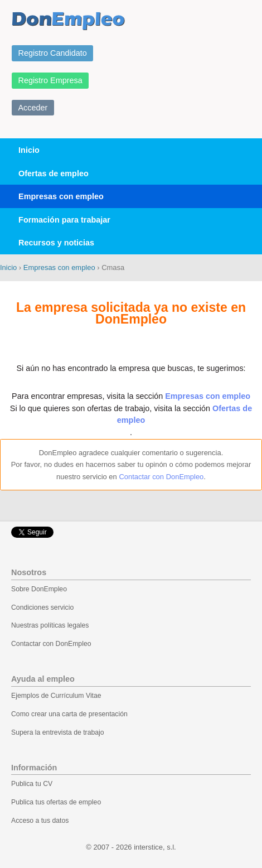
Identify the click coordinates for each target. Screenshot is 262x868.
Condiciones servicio (42, 607)
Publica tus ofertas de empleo (56, 802)
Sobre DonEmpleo (39, 589)
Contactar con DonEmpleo (161, 477)
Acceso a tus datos (40, 821)
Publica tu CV (32, 784)
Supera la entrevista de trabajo (58, 732)
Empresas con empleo (61, 196)
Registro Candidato (53, 53)
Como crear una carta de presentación (69, 714)
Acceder (33, 108)
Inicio (29, 150)
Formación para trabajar (64, 220)
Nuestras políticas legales (50, 625)
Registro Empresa (50, 80)
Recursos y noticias (56, 243)
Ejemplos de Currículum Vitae (56, 696)
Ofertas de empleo (54, 173)
